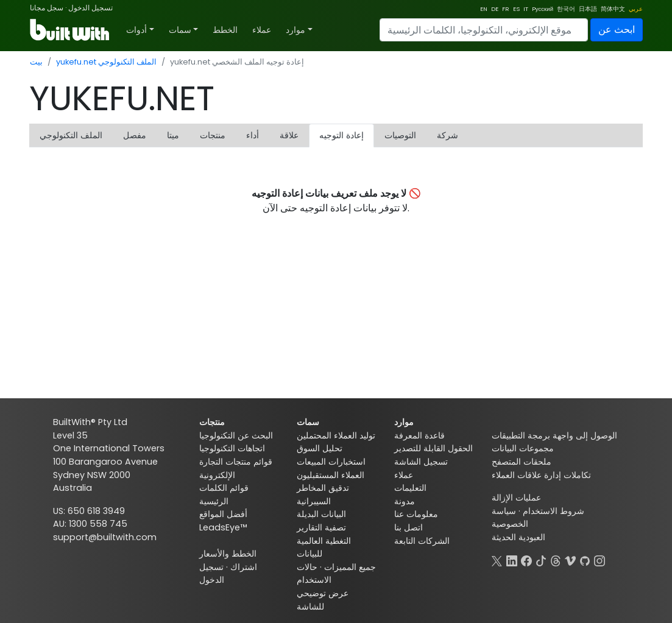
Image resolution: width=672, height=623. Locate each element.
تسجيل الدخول (90, 8)
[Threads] (556, 560)
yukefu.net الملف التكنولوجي (106, 62)
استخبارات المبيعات (331, 462)
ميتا (173, 135)
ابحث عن (617, 30)
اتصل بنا (409, 527)
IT (526, 9)
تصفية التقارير (321, 527)
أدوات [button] (136, 30)
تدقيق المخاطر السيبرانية (323, 495)
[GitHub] (585, 560)
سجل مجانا (47, 8)
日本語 (588, 9)
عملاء (262, 30)
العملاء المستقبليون (331, 475)
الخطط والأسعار (228, 554)
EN (484, 9)
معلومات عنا (416, 514)
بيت (36, 62)
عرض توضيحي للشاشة (323, 600)
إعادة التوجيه (341, 135)
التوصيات (400, 135)
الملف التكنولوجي (71, 135)
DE (495, 9)
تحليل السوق (320, 448)
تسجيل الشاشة (421, 462)
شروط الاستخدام (554, 511)
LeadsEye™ (223, 527)
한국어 (566, 9)
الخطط (225, 30)
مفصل (135, 135)
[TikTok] (541, 560)
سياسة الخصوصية (510, 518)
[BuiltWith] (70, 30)
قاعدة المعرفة (419, 435)
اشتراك (244, 567)
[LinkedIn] (512, 560)
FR (506, 9)
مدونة (405, 501)
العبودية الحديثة (518, 537)
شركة (447, 135)
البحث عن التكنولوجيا (236, 435)
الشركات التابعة (422, 541)
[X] (497, 560)
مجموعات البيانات (523, 448)
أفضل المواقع (223, 514)
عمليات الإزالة (516, 498)
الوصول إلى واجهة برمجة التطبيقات (554, 435)
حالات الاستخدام (314, 574)
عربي (636, 9)
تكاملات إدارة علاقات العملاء (541, 475)
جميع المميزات (350, 567)
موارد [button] (295, 30)
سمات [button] (180, 30)
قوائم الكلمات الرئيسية (224, 495)
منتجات (213, 135)
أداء (253, 135)
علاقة (289, 135)
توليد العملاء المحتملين (336, 435)
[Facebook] (526, 560)
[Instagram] (599, 560)
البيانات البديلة (321, 514)
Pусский (543, 9)
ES (516, 9)
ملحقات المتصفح (522, 462)
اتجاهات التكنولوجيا (232, 448)
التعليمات (410, 488)
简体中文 (613, 9)
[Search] (484, 30)
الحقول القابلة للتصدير (433, 448)
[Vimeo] (570, 560)
